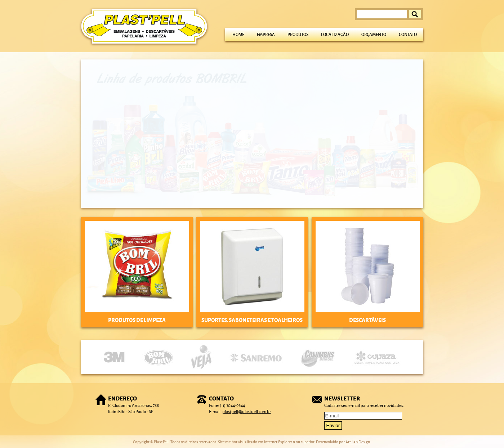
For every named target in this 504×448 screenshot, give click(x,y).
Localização (335, 34)
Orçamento (374, 34)
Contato (408, 34)
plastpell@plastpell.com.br (247, 411)
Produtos (298, 34)
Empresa (266, 34)
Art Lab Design (358, 442)
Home (238, 34)
